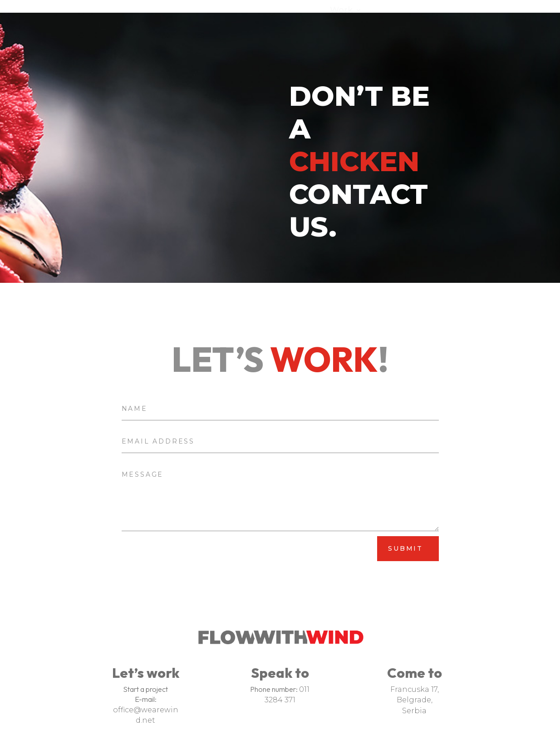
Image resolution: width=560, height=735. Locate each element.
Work (341, 11)
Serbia (414, 705)
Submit (405, 525)
